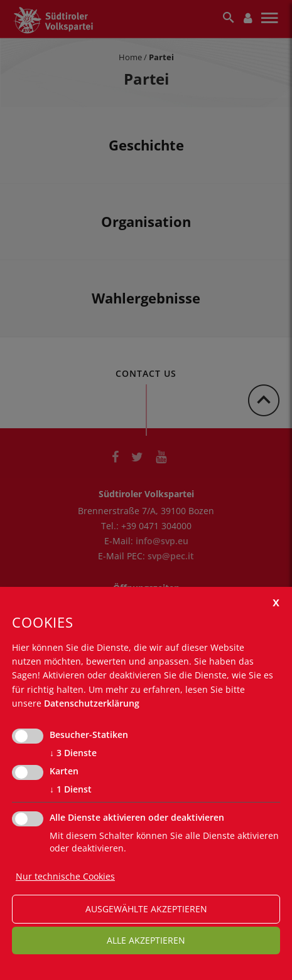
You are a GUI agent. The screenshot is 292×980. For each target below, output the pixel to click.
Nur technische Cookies (65, 876)
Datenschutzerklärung (92, 703)
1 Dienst (71, 789)
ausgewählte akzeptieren (146, 909)
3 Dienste (73, 753)
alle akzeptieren (146, 940)
